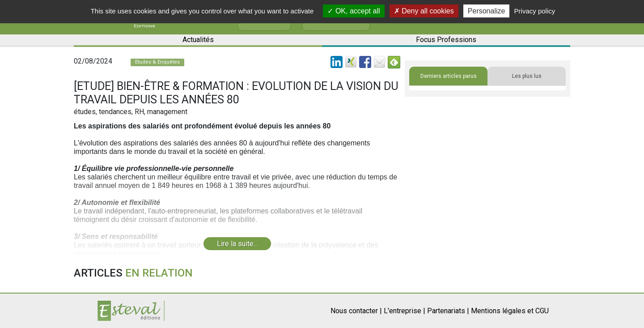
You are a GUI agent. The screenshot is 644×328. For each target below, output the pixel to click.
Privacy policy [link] (535, 11)
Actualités (198, 40)
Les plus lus (527, 76)
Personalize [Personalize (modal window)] (487, 11)
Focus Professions (446, 40)
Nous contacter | (356, 311)
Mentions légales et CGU (510, 311)
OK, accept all (354, 11)
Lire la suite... (237, 244)
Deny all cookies (424, 11)
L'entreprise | (405, 311)
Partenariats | (448, 311)
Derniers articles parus (449, 76)
